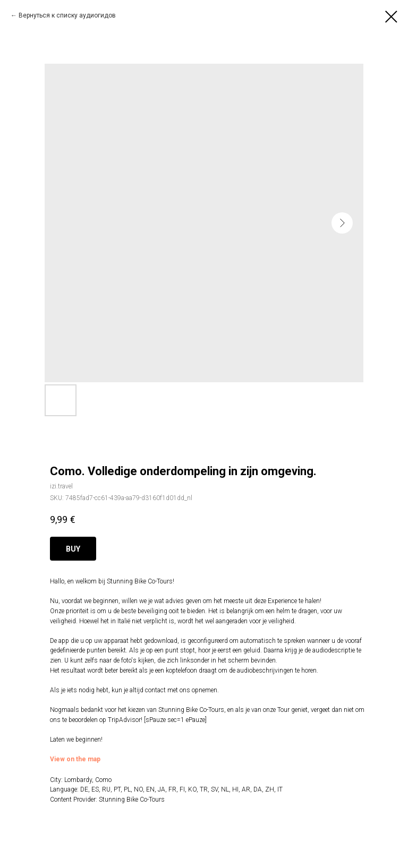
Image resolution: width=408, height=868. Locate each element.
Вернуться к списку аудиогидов (67, 15)
